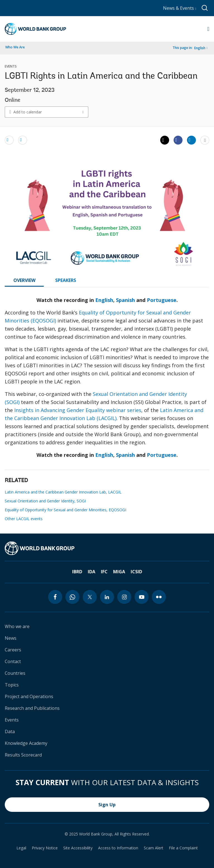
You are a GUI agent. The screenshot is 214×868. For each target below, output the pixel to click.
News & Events (180, 8)
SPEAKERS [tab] (66, 280)
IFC (104, 572)
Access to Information (118, 848)
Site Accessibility (78, 848)
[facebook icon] (55, 597)
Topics (12, 685)
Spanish (125, 300)
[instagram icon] (124, 597)
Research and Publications (32, 708)
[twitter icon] (90, 597)
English (200, 48)
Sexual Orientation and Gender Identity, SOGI (45, 501)
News (11, 638)
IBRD (77, 572)
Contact (13, 661)
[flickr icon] (159, 597)
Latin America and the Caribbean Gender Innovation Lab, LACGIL (63, 492)
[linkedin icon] (107, 597)
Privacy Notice (45, 848)
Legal (21, 848)
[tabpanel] (107, 380)
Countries (15, 673)
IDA (92, 572)
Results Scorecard (23, 755)
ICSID (136, 572)
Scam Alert (154, 848)
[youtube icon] (142, 597)
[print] (23, 140)
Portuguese (162, 300)
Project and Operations (29, 696)
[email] (9, 140)
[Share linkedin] (191, 140)
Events (12, 720)
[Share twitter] (165, 140)
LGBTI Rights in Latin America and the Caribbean (101, 76)
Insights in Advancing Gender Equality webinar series (78, 410)
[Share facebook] (178, 140)
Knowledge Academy (26, 743)
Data (10, 731)
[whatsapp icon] (72, 597)
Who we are (17, 626)
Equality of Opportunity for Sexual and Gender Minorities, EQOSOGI (65, 510)
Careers (13, 650)
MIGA (119, 572)
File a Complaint (183, 848)
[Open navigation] (208, 29)
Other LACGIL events (24, 519)
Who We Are (15, 47)
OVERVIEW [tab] (24, 280)
